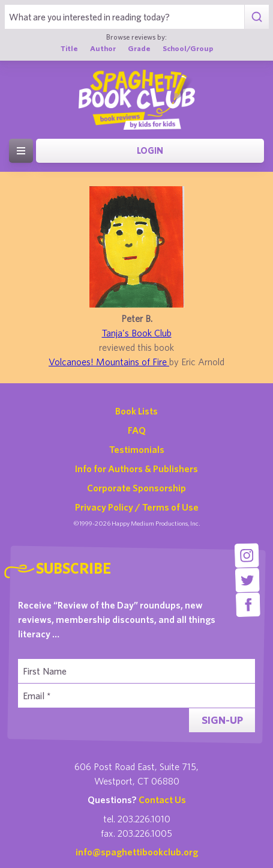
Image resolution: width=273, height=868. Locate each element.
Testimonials (137, 449)
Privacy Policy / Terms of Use (137, 507)
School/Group (188, 48)
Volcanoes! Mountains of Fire (109, 362)
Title (69, 48)
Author (103, 48)
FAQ (137, 430)
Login (150, 150)
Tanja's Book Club (137, 333)
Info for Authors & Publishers (136, 469)
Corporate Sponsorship (136, 488)
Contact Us (162, 800)
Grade (139, 48)
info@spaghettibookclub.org (137, 852)
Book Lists (136, 411)
